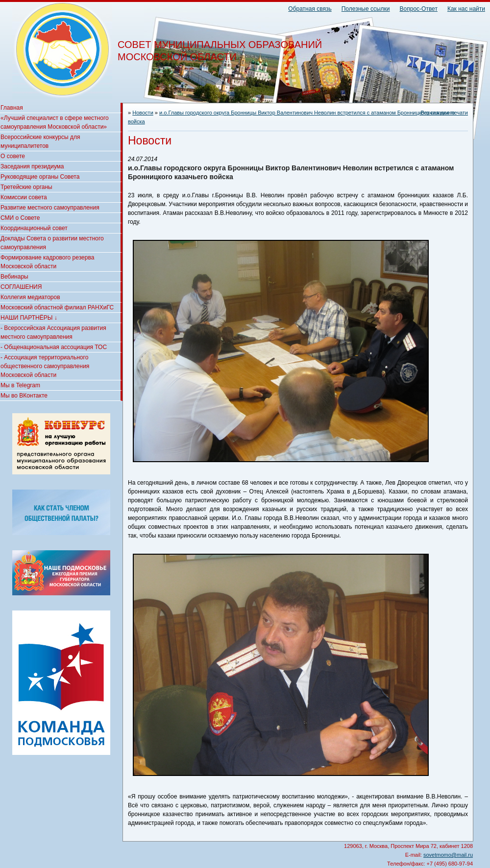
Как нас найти (466, 9)
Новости (143, 113)
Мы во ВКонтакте (24, 396)
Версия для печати (444, 113)
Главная (12, 108)
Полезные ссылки (366, 9)
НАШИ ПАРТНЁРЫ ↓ (29, 318)
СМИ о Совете (20, 218)
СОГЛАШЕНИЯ (21, 287)
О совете (13, 156)
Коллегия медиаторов (30, 297)
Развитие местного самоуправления (50, 208)
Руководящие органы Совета (40, 177)
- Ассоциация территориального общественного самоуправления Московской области (45, 366)
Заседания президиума (32, 166)
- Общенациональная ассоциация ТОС (54, 347)
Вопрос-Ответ (419, 9)
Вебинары (14, 277)
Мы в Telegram (20, 385)
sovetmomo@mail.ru (448, 855)
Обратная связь (310, 9)
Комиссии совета (24, 197)
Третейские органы (26, 187)
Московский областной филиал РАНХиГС (57, 307)
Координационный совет (34, 228)
